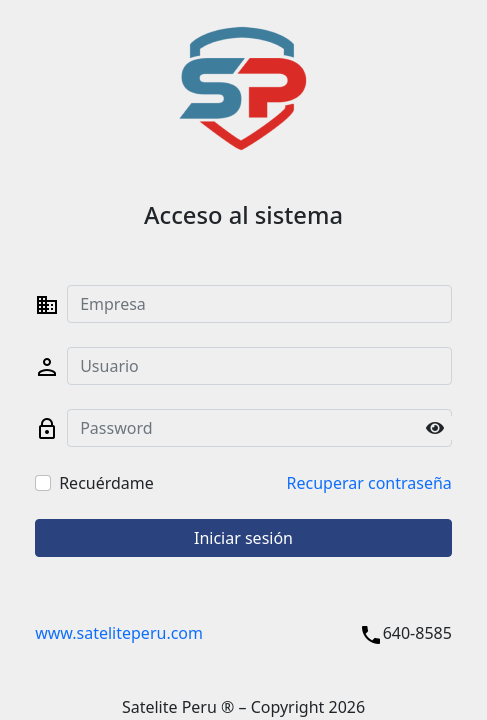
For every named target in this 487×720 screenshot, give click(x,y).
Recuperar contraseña (369, 483)
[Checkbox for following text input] (43, 483)
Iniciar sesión (243, 538)
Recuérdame (106, 483)
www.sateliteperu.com (119, 633)
